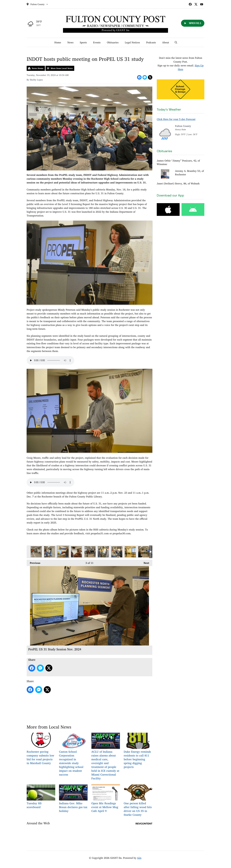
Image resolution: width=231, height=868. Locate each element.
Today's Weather (169, 109)
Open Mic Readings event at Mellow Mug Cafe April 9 (106, 799)
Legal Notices (132, 42)
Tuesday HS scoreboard (41, 797)
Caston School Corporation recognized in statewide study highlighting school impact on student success (73, 755)
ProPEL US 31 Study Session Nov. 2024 (36, 552)
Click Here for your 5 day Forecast (176, 119)
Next (145, 562)
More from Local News (62, 68)
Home (58, 42)
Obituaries (113, 42)
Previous (33, 562)
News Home (38, 68)
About (166, 42)
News (70, 42)
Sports (83, 42)
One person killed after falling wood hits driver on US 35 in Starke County (138, 801)
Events (97, 42)
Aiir (139, 858)
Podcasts (151, 42)
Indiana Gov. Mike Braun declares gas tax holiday (73, 799)
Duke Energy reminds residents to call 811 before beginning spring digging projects (138, 751)
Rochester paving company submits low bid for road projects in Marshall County (41, 749)
